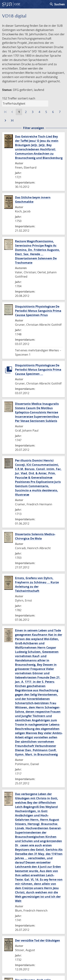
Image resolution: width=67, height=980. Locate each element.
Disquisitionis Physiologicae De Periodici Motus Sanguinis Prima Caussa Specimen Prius (38, 311)
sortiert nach (26, 98)
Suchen (57, 4)
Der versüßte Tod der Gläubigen (38, 940)
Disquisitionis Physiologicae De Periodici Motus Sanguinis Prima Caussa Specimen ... (38, 370)
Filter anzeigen (34, 128)
